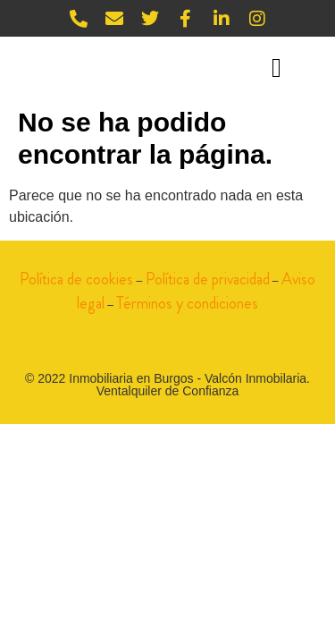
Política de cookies (76, 279)
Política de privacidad (208, 279)
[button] (276, 68)
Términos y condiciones (187, 303)
